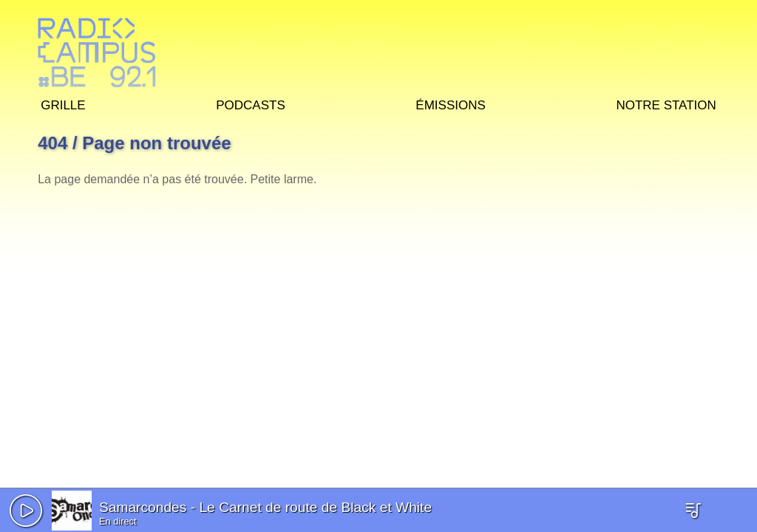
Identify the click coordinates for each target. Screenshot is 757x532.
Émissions (450, 103)
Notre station (666, 103)
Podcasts (251, 103)
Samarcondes (143, 507)
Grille (63, 103)
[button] (26, 511)
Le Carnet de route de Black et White (315, 507)
